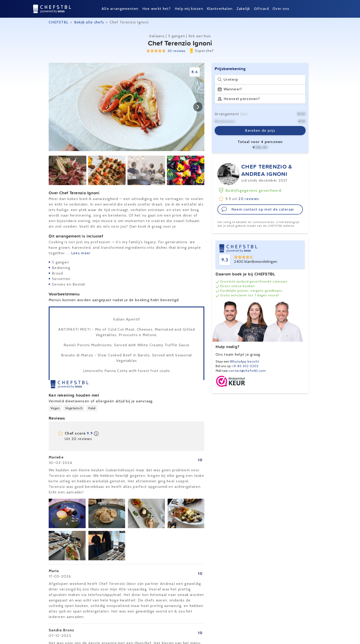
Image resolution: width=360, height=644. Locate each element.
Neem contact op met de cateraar (258, 209)
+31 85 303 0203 (245, 366)
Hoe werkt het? (157, 9)
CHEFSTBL (59, 22)
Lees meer (81, 253)
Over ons (281, 9)
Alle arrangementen (120, 9)
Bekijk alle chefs (89, 22)
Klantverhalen (220, 9)
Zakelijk (243, 9)
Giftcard (261, 9)
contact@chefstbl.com (247, 371)
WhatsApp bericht (245, 361)
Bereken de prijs (260, 130)
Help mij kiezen (189, 9)
